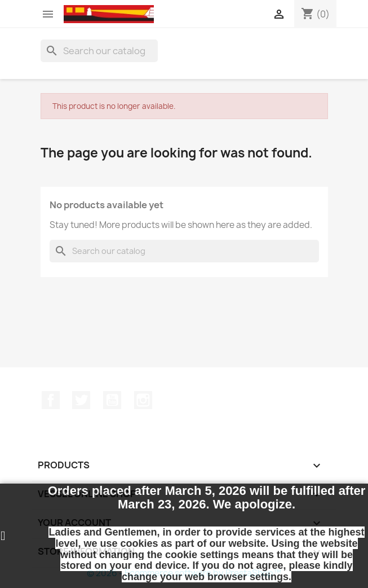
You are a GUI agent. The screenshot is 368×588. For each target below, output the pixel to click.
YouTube (112, 400)
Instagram (143, 400)
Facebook (51, 400)
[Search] (99, 51)
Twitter (81, 400)
